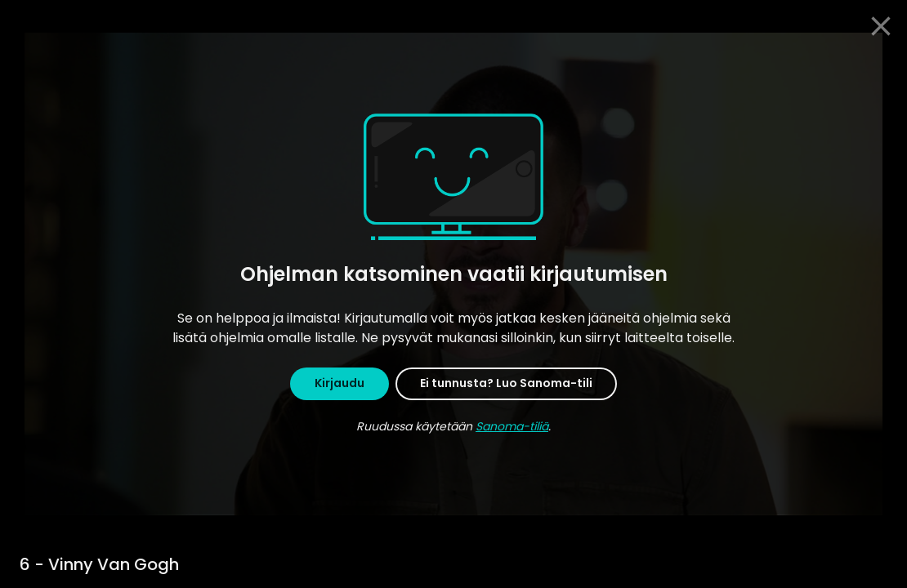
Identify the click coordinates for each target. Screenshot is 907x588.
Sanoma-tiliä (512, 426)
